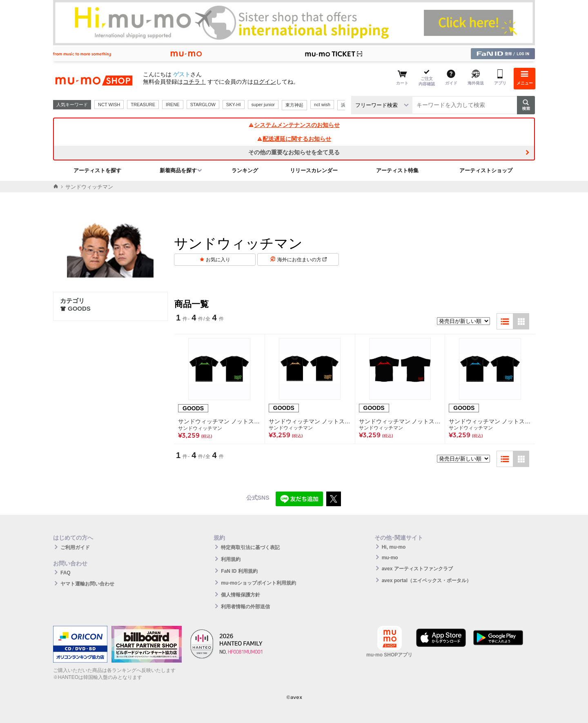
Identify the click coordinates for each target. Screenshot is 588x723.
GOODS (75, 308)
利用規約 (231, 559)
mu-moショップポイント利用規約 (258, 583)
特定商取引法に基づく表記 (250, 547)
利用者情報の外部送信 (245, 607)
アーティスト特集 (397, 170)
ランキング (245, 170)
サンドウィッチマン (200, 428)
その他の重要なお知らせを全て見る (294, 152)
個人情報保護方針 (241, 595)
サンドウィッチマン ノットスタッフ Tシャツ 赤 (400, 421)
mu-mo (390, 558)
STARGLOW (203, 105)
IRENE (173, 105)
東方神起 (294, 105)
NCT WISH (109, 105)
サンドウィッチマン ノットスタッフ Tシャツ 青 (490, 421)
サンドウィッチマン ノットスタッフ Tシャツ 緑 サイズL (219, 421)
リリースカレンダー (314, 170)
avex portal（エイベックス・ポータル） (427, 581)
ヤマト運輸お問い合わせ (87, 584)
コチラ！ (194, 82)
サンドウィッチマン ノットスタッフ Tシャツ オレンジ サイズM (310, 421)
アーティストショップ (486, 170)
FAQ (66, 573)
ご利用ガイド (75, 547)
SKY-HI (234, 105)
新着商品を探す (178, 170)
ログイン (265, 82)
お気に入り (218, 260)
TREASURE (143, 105)
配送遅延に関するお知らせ (294, 139)
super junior (263, 105)
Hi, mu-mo (394, 547)
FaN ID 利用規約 (239, 571)
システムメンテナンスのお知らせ (294, 125)
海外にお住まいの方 (302, 260)
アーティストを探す (97, 170)
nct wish (322, 105)
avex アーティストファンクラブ (417, 569)
